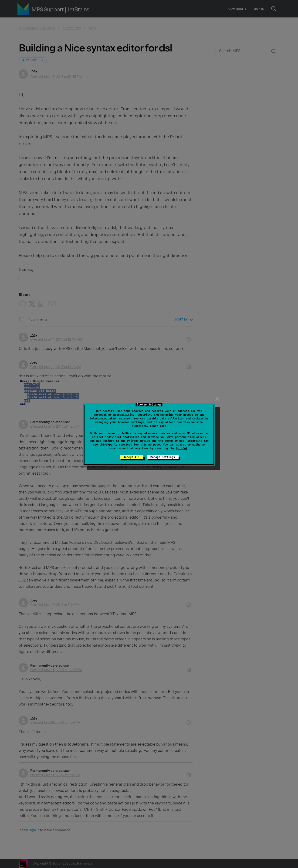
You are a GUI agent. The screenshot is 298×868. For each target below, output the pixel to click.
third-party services (116, 445)
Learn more (158, 426)
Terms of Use (174, 441)
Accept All (132, 457)
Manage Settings (163, 457)
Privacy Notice (139, 441)
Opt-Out (182, 448)
